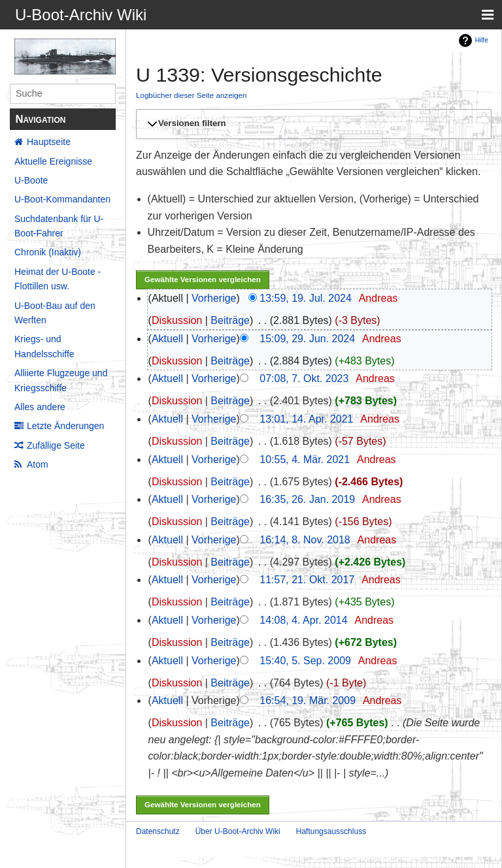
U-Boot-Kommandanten (62, 199)
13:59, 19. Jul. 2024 (306, 298)
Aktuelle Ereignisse (53, 161)
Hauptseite (49, 142)
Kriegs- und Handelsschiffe (44, 346)
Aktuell (167, 339)
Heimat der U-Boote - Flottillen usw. (58, 279)
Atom (38, 464)
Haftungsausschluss (331, 831)
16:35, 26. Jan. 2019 (307, 499)
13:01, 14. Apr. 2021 (306, 419)
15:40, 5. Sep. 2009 (305, 661)
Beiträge (230, 320)
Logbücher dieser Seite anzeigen (192, 95)
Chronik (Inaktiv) (48, 252)
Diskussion (177, 320)
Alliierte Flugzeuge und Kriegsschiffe (61, 380)
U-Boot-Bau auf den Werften (55, 313)
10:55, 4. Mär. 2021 (305, 459)
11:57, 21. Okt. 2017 (307, 580)
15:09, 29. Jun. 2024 (307, 339)
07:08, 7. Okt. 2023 (304, 378)
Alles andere (40, 407)
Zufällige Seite (56, 445)
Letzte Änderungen (65, 426)
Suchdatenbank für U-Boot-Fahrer (59, 226)
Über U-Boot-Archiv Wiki (238, 831)
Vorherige (214, 298)
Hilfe (482, 40)
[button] (312, 124)
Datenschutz (158, 831)
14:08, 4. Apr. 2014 (303, 620)
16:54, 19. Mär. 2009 (308, 700)
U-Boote (31, 180)
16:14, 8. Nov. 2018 (305, 540)
